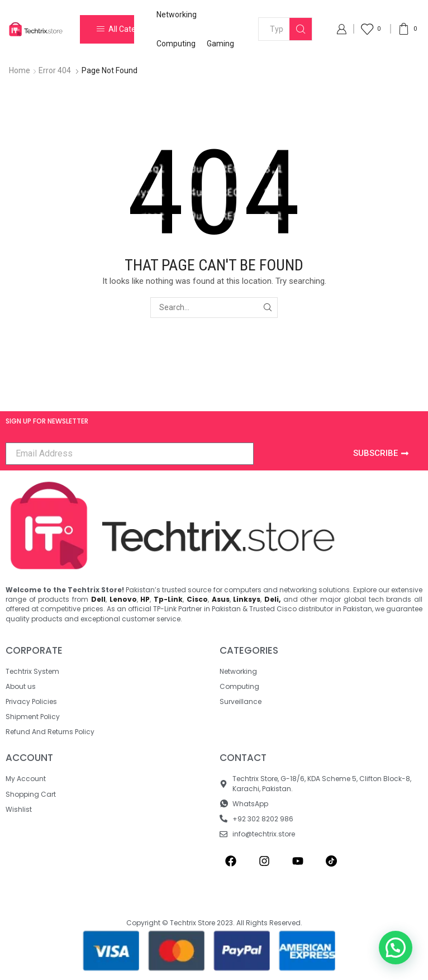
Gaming (220, 44)
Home (20, 70)
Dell (98, 599)
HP (145, 599)
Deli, (272, 599)
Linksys (247, 599)
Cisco (197, 599)
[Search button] (301, 29)
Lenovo (123, 599)
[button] (396, 948)
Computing (176, 44)
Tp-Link (168, 599)
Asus (221, 599)
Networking (177, 15)
